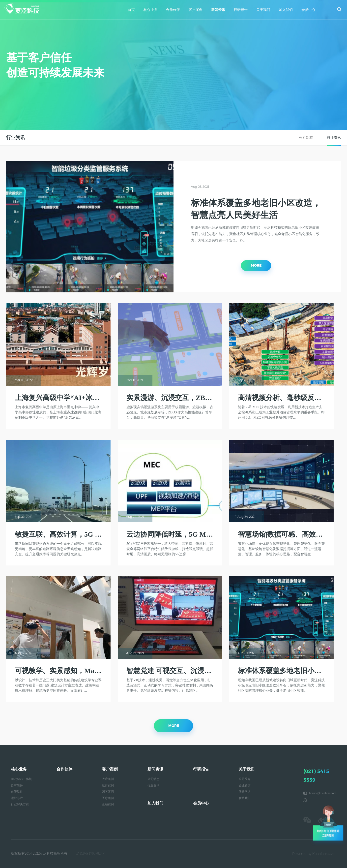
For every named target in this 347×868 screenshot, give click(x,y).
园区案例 (108, 792)
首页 (131, 10)
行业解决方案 (20, 804)
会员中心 (308, 10)
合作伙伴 (173, 10)
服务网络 (245, 792)
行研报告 (241, 10)
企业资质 (245, 785)
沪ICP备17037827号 (91, 853)
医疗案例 (108, 798)
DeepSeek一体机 (22, 779)
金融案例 (108, 804)
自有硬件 (17, 785)
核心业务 (150, 10)
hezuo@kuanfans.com (323, 793)
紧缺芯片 (17, 798)
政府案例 (108, 779)
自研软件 (17, 792)
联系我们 (245, 798)
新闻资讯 (218, 10)
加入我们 (286, 10)
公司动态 (306, 138)
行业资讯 (334, 138)
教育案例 (108, 785)
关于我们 (263, 10)
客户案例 (196, 10)
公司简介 (245, 779)
